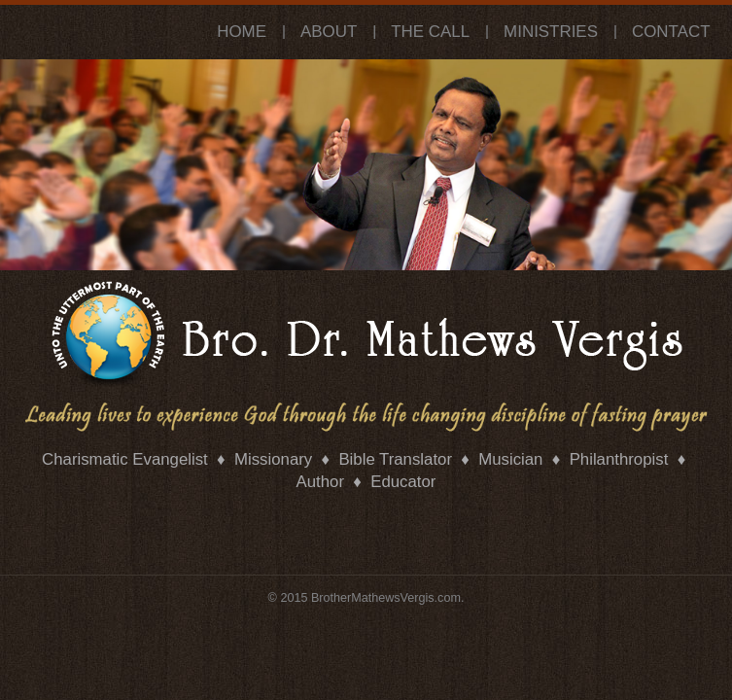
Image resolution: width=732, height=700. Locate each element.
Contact (671, 32)
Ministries (551, 32)
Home (242, 32)
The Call (430, 32)
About (329, 32)
